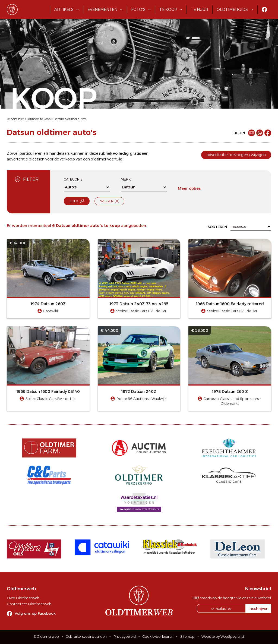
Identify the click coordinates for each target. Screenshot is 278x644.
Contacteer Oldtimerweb (29, 604)
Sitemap (187, 637)
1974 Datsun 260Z (48, 304)
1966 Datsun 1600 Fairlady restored (230, 304)
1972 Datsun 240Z (139, 392)
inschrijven (258, 608)
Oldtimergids (232, 10)
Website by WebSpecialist (223, 637)
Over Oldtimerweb (23, 598)
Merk (126, 179)
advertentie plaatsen (26, 159)
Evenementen (102, 10)
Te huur (200, 10)
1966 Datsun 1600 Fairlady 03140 (48, 392)
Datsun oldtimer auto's (70, 119)
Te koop (168, 10)
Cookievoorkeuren (158, 637)
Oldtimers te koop (38, 119)
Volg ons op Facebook (35, 613)
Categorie (73, 179)
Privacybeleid (125, 637)
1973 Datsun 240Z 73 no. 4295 (139, 304)
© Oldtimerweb (46, 637)
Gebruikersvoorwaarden (86, 637)
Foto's (138, 10)
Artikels (64, 10)
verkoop (67, 159)
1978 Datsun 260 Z (230, 392)
